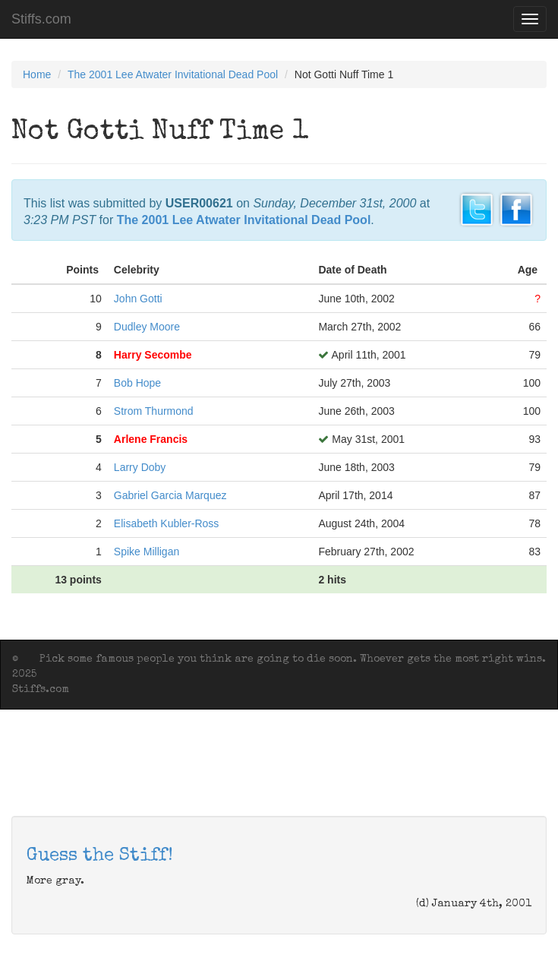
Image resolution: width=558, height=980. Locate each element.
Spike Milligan (147, 552)
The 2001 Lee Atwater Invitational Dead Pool (173, 74)
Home (37, 74)
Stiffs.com (41, 19)
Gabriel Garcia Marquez (170, 495)
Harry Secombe (153, 355)
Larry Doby (140, 467)
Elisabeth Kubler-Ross (167, 523)
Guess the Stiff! (100, 856)
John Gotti (138, 299)
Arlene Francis (151, 439)
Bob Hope (137, 383)
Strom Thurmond (154, 411)
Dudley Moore (147, 327)
